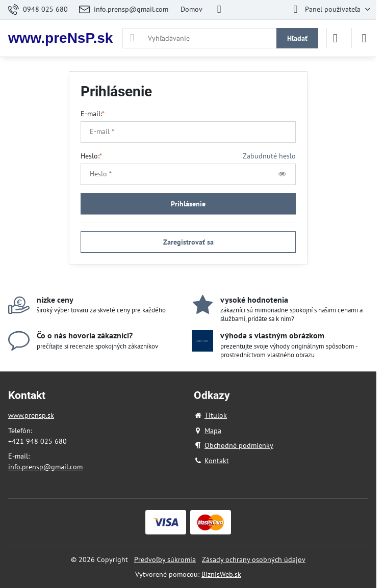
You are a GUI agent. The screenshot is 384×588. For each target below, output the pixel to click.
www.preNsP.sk (60, 38)
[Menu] (364, 38)
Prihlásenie (188, 204)
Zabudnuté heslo (269, 156)
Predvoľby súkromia (165, 559)
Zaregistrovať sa (188, 242)
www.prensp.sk (31, 415)
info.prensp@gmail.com (45, 467)
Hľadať (297, 38)
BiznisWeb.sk (221, 574)
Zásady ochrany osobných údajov (254, 559)
